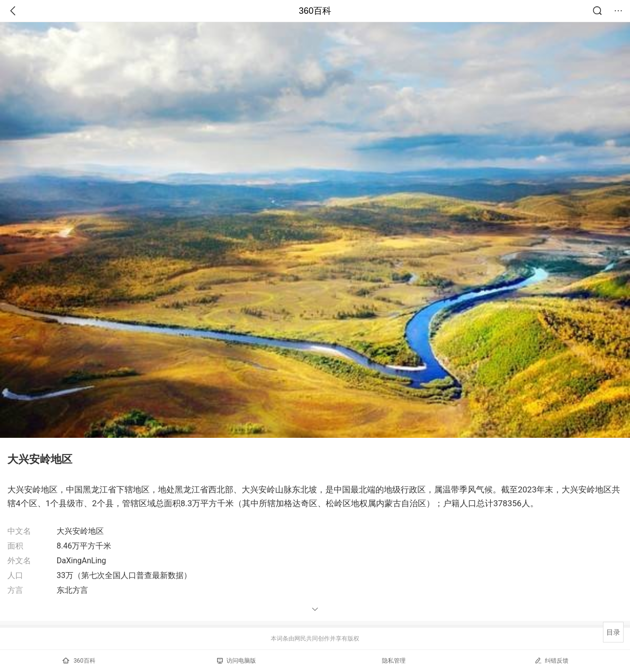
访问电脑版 (236, 661)
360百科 (315, 11)
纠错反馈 (551, 660)
